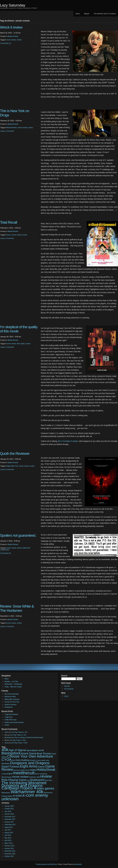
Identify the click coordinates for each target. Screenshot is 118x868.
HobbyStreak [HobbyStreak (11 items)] (46, 770)
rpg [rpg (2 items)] (28, 780)
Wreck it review (11, 27)
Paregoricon (9, 707)
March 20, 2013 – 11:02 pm (11, 33)
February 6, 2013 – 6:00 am (11, 228)
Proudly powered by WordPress (46, 864)
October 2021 (9, 809)
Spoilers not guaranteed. (18, 535)
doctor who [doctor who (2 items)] (45, 760)
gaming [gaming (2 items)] (16, 770)
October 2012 (9, 856)
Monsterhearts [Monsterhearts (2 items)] (7, 777)
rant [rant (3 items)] (38, 777)
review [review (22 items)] (46, 776)
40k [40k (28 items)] (5, 750)
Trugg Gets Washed (11, 714)
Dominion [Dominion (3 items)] (6, 764)
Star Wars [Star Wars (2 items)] (48, 780)
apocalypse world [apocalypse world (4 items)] (35, 750)
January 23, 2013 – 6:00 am (11, 459)
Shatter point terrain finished (14, 722)
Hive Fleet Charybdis (12, 694)
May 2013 (8, 838)
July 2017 (8, 830)
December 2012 (10, 851)
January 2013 (9, 848)
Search (64, 676)
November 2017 (10, 819)
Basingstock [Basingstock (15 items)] (11, 753)
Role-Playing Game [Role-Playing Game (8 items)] (14, 780)
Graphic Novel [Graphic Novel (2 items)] (24, 770)
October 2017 (9, 822)
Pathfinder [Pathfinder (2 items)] (32, 777)
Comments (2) (6, 553)
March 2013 (9, 843)
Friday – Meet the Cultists (13, 687)
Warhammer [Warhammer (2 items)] (6, 793)
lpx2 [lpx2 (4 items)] (11, 774)
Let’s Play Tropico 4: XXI (19, 732)
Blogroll (87, 14)
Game (8, 235)
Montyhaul (8, 738)
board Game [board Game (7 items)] (29, 753)
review (19, 40)
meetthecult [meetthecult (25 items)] (24, 773)
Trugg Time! (9, 717)
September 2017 (10, 825)
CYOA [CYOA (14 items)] (7, 760)
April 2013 (8, 840)
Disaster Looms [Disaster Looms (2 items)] (35, 760)
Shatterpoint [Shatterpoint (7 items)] (37, 780)
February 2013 (9, 846)
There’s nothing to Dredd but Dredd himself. (29, 738)
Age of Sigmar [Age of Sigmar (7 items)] (17, 750)
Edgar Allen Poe (12, 466)
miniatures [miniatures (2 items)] (43, 774)
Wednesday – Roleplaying (13, 684)
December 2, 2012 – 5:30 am (11, 616)
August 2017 (9, 827)
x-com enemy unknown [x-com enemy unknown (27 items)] (25, 797)
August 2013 (9, 833)
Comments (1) (6, 43)
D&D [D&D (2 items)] (14, 760)
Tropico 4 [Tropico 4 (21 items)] (28, 788)
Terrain (7, 725)
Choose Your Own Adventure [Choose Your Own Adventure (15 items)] (30, 756)
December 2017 (10, 817)
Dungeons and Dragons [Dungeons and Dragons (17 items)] (30, 763)
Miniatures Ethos (10, 697)
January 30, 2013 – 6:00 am (11, 337)
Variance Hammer (11, 705)
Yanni (6, 732)
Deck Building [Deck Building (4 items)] (22, 760)
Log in (66, 696)
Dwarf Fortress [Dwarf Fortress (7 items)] (11, 767)
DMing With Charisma (12, 699)
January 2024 (9, 806)
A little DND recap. (11, 720)
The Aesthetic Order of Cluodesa (105, 14)
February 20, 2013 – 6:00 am (11, 121)
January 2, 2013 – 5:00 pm (10, 541)
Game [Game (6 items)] (41, 767)
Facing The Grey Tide (12, 702)
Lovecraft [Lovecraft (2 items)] (5, 774)
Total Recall (9, 222)
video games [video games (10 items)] (45, 788)
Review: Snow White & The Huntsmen (17, 608)
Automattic (78, 864)
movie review (11, 40)
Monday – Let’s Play (11, 681)
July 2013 (8, 835)
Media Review (13, 36)
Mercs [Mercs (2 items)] (37, 774)
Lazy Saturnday (13, 5)
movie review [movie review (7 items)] (20, 777)
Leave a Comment (7, 131)
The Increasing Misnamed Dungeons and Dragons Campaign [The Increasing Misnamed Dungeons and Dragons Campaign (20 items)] (24, 785)
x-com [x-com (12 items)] (18, 796)
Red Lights (21, 344)
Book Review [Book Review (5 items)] (44, 753)
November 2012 (10, 854)
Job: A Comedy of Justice (68, 441)
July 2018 (8, 811)
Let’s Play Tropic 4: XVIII (17, 740)
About (78, 14)
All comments (69, 689)
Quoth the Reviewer (15, 453)
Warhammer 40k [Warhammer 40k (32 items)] (27, 792)
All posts (67, 686)
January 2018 (9, 814)
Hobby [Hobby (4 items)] (33, 770)
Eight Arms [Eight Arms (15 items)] (29, 766)
